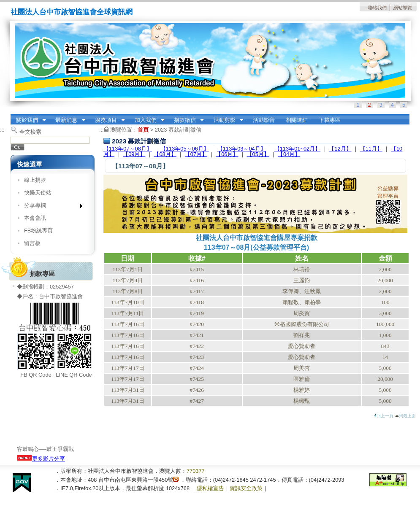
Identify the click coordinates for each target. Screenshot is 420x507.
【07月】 (196, 154)
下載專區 (330, 120)
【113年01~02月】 (297, 149)
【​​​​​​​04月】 (289, 154)
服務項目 (107, 120)
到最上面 (405, 416)
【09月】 (134, 154)
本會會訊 (35, 218)
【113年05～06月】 (185, 149)
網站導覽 (403, 8)
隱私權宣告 (210, 488)
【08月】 (165, 154)
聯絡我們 (377, 8)
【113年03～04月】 (242, 149)
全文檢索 (30, 132)
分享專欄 (50, 207)
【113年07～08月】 (128, 149)
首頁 (143, 130)
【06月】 (227, 154)
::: (366, 8)
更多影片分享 (41, 459)
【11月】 (371, 149)
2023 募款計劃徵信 (178, 130)
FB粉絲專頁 (38, 231)
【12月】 (340, 149)
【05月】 (258, 154)
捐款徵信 (186, 120)
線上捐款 (35, 180)
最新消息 (68, 120)
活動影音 (264, 120)
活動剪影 (226, 120)
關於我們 (28, 120)
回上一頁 (384, 416)
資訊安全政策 (246, 488)
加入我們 (147, 120)
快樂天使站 (38, 193)
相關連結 (297, 120)
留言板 (32, 243)
